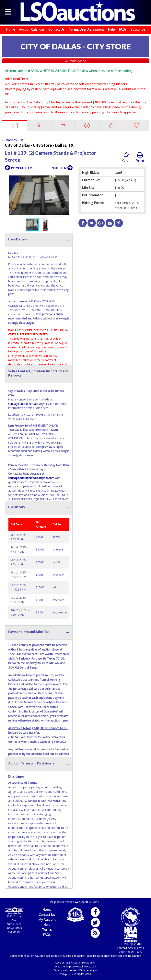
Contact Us (56, 29)
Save (126, 158)
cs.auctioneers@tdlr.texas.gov (79, 970)
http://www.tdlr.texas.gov (81, 966)
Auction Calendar (32, 29)
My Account (47, 920)
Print (140, 158)
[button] (69, 176)
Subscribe (138, 29)
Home (11, 29)
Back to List (12, 140)
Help (111, 29)
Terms (47, 930)
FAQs (123, 29)
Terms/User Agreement (86, 29)
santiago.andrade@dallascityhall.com (31, 404)
